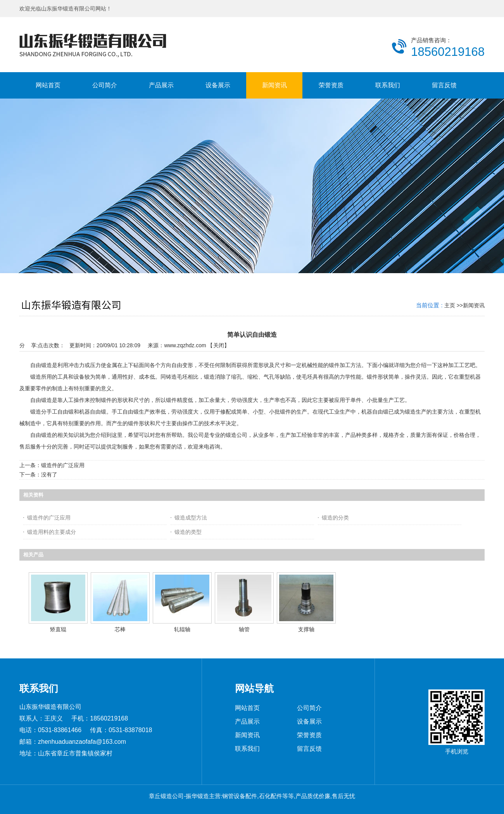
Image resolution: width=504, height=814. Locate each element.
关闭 (219, 345)
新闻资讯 (474, 305)
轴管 (244, 629)
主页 (450, 305)
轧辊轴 (182, 629)
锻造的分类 (335, 518)
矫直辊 (58, 629)
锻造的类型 (188, 532)
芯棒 (120, 629)
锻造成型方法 (191, 518)
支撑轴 (306, 629)
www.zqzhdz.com (185, 345)
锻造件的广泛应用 (63, 465)
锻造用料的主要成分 (52, 532)
